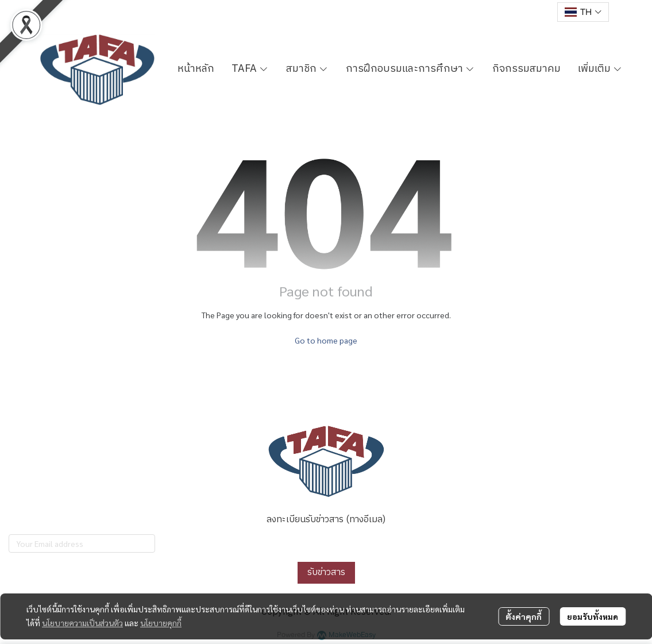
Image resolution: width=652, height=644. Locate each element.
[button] (583, 12)
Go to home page (326, 340)
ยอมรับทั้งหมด (593, 616)
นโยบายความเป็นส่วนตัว (82, 623)
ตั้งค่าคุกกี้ (524, 616)
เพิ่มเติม (600, 69)
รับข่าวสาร (326, 572)
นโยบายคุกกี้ (161, 623)
